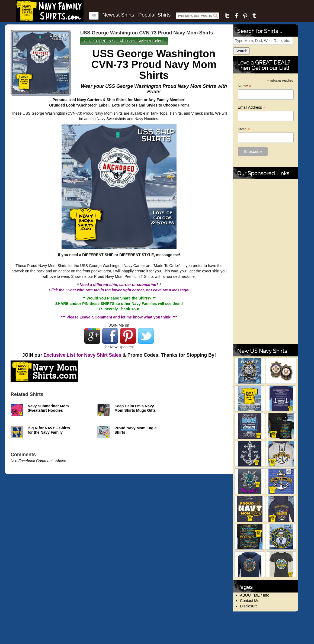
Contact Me (250, 601)
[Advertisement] (266, 262)
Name (244, 86)
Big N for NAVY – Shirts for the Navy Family (49, 430)
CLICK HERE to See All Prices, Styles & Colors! (124, 41)
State (244, 129)
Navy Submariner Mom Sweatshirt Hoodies (48, 408)
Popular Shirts (154, 15)
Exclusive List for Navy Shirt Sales (82, 355)
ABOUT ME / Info (255, 595)
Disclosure (249, 606)
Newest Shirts (118, 15)
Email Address (252, 107)
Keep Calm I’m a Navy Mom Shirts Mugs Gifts (135, 408)
